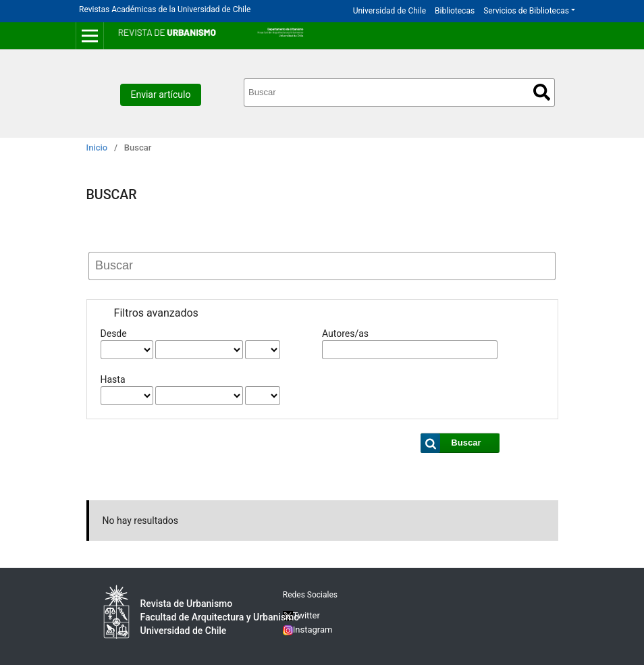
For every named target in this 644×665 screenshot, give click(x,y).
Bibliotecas (455, 11)
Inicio (97, 148)
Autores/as (345, 334)
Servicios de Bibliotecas (526, 11)
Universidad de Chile (390, 11)
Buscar (542, 92)
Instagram (308, 630)
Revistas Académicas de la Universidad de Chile (165, 9)
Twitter (301, 615)
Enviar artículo (161, 95)
